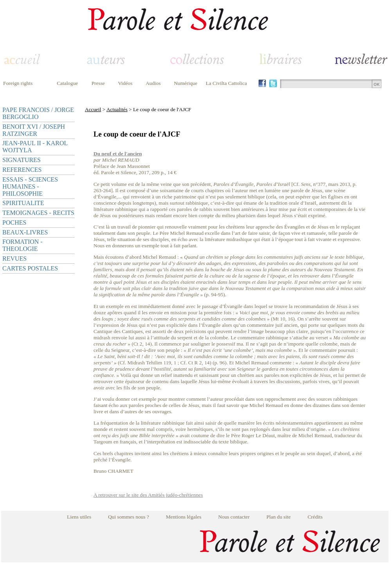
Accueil (93, 109)
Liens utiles (79, 517)
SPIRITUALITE (23, 203)
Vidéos (125, 83)
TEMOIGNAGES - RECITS (38, 213)
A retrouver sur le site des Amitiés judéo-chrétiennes (148, 495)
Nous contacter (234, 517)
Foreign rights (18, 83)
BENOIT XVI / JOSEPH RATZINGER (34, 130)
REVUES (14, 258)
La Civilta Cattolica (226, 83)
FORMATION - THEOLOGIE (22, 245)
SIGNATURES (22, 160)
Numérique (185, 83)
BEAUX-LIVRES (25, 232)
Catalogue (67, 83)
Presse (98, 83)
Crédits (315, 517)
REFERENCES (22, 170)
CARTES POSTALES (30, 268)
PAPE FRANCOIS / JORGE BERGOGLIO (38, 113)
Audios (153, 83)
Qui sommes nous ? (129, 517)
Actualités (117, 109)
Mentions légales (184, 517)
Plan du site (279, 517)
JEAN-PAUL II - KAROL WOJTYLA (35, 147)
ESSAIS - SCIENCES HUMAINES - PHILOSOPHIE (30, 186)
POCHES (14, 222)
